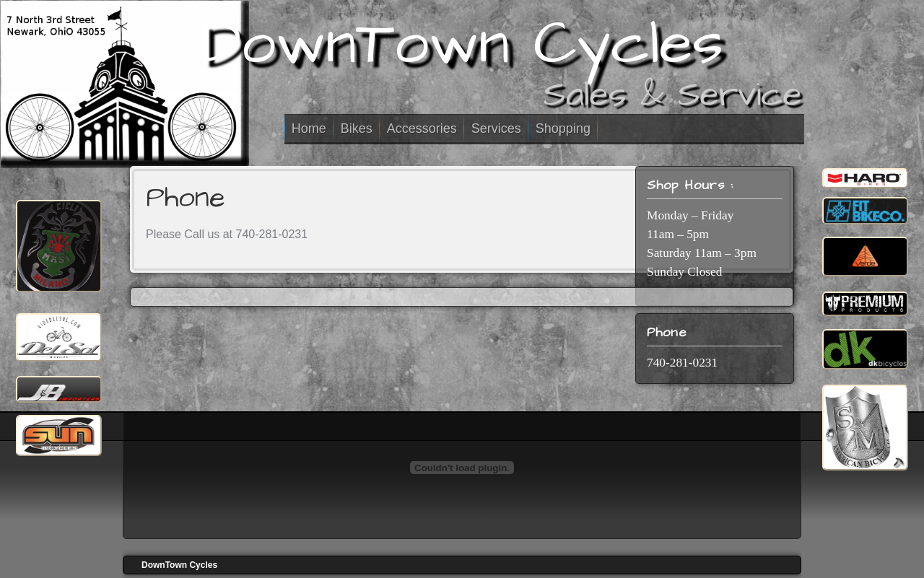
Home (309, 128)
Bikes (357, 128)
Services (496, 128)
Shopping (563, 128)
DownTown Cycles (462, 44)
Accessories (422, 128)
